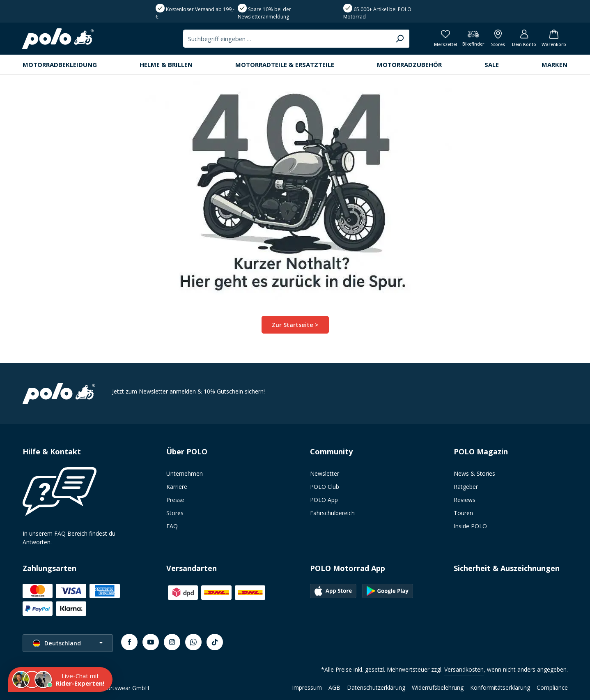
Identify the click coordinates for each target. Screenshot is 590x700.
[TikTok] (215, 642)
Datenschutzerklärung (376, 687)
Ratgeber (466, 487)
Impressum (307, 687)
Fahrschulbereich (332, 513)
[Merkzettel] (443, 39)
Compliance (552, 687)
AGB (334, 687)
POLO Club (325, 487)
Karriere (177, 487)
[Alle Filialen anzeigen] (497, 39)
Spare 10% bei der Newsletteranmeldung (264, 13)
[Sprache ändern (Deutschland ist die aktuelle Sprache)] (68, 643)
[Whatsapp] (193, 642)
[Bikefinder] (471, 39)
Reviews (465, 500)
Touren (463, 513)
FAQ (172, 526)
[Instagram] (172, 642)
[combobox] (284, 39)
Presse (175, 500)
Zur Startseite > (295, 325)
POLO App (324, 500)
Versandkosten (464, 669)
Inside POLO (470, 526)
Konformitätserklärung (500, 687)
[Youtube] (151, 642)
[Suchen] (397, 39)
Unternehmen (185, 473)
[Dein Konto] (523, 39)
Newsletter (325, 473)
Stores (175, 513)
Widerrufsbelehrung (438, 687)
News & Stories (474, 473)
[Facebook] (129, 642)
